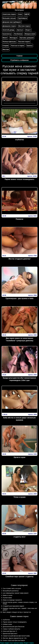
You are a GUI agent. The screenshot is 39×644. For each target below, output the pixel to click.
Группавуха (22, 18)
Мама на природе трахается (12, 600)
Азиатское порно (9, 14)
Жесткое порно (24, 26)
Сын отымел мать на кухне (12, 588)
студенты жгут (19, 537)
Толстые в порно (17, 46)
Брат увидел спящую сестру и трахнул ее (17, 612)
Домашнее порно (9, 26)
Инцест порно (29, 643)
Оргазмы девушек (27, 38)
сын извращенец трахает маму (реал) (16, 593)
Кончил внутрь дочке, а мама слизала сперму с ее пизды (20, 603)
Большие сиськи (9, 18)
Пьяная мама (7, 598)
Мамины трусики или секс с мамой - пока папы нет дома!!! (20, 609)
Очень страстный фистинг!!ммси (14, 640)
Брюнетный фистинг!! (10, 634)
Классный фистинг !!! (10, 631)
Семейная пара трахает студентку (19, 577)
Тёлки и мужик (19, 497)
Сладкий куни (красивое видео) (13, 606)
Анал (20, 14)
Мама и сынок (8, 595)
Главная (19, 56)
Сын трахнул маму (17, 643)
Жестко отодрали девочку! (19, 259)
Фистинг (6, 49)
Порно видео (5, 643)
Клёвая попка (7, 624)
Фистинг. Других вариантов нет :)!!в (15, 638)
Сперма (6, 46)
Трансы (30, 46)
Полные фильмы (9, 42)
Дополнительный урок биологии (14, 627)
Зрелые (20, 30)
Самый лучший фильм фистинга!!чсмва (16, 636)
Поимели (20, 219)
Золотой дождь (9, 30)
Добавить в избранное (20, 60)
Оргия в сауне (19, 457)
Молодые (14, 38)
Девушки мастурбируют (12, 22)
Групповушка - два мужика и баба (19, 298)
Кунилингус (7, 34)
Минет (5, 38)
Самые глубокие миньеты (11, 629)
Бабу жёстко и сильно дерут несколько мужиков (19, 419)
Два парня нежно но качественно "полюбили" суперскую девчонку (20, 339)
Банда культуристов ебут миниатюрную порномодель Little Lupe (19, 379)
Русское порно (24, 42)
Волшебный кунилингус (11, 591)
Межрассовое (30, 34)
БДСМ (27, 14)
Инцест (28, 30)
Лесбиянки (18, 34)
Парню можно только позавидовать (19, 179)
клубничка (19, 140)
